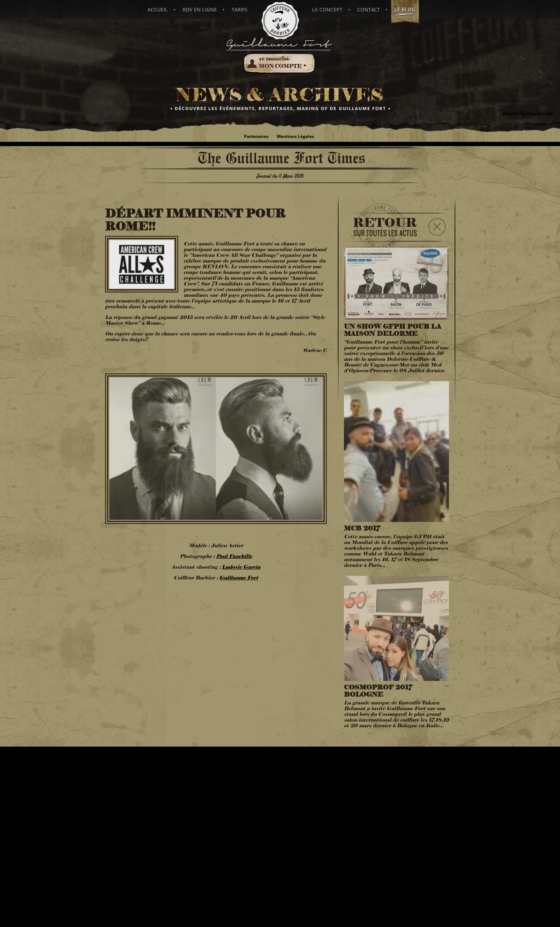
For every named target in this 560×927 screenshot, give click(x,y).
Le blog (404, 12)
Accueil (158, 9)
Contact (368, 9)
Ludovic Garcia (241, 568)
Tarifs (239, 9)
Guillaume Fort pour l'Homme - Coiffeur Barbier (280, 21)
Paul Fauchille (234, 557)
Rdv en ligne (200, 9)
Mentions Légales (295, 136)
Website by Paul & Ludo (527, 113)
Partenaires (256, 136)
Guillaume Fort (239, 578)
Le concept (327, 9)
